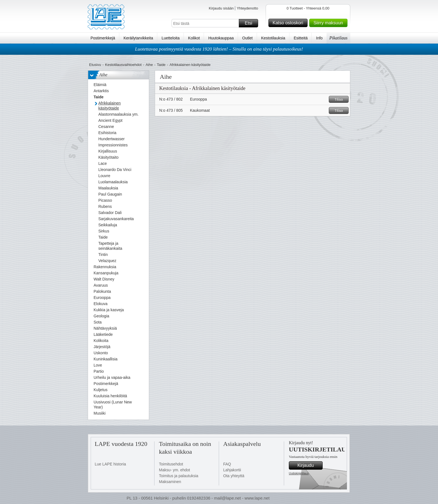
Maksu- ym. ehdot (174, 470)
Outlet (247, 38)
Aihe (149, 65)
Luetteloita (171, 38)
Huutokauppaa (221, 38)
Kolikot (194, 38)
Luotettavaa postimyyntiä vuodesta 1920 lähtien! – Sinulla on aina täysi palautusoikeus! (219, 49)
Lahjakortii (232, 470)
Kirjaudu (309, 465)
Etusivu (95, 65)
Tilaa (341, 99)
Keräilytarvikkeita (138, 38)
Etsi (251, 23)
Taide (161, 65)
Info (319, 38)
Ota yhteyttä (234, 476)
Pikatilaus (338, 38)
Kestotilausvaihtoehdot (123, 65)
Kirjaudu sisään (221, 8)
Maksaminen (170, 482)
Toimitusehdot (171, 464)
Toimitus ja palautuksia (179, 476)
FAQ (227, 464)
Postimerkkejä (103, 38)
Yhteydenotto (247, 8)
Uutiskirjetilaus (299, 473)
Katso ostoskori (289, 23)
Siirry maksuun (330, 23)
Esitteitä (301, 38)
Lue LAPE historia (110, 464)
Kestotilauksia (273, 38)
